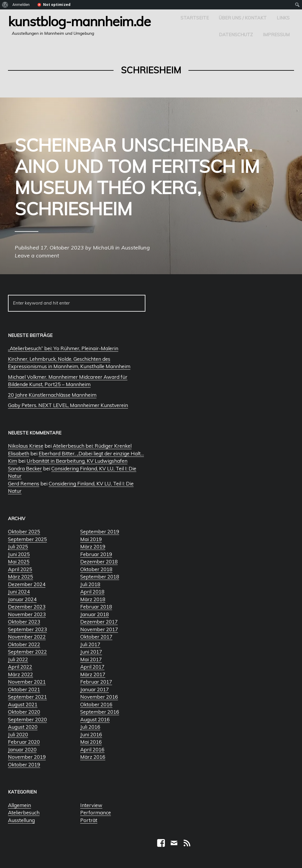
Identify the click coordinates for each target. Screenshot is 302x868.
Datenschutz (236, 35)
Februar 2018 (96, 607)
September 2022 (27, 652)
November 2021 (27, 682)
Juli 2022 (18, 659)
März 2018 (93, 599)
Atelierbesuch (24, 812)
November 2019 (27, 757)
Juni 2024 (19, 592)
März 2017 (93, 674)
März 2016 (93, 757)
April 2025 (20, 569)
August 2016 (95, 719)
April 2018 (92, 592)
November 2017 (99, 629)
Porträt (89, 820)
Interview (91, 805)
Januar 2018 (95, 614)
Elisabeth (19, 453)
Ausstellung (21, 820)
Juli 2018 (90, 584)
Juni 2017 (91, 652)
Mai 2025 (19, 562)
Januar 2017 (95, 689)
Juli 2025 (18, 547)
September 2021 (27, 697)
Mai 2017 (91, 659)
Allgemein (19, 805)
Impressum (276, 35)
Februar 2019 (96, 554)
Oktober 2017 (96, 637)
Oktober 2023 (24, 622)
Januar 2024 (22, 599)
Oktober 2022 (24, 644)
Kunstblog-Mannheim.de (79, 21)
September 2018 (100, 577)
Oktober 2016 (96, 704)
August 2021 (23, 704)
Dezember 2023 (27, 607)
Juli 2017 (90, 644)
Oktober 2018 (96, 569)
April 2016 (92, 749)
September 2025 (27, 539)
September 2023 (27, 629)
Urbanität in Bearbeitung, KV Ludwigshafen (77, 461)
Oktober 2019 (24, 764)
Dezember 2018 (99, 562)
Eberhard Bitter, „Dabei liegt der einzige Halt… (91, 453)
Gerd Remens (24, 483)
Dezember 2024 (27, 584)
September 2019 (100, 531)
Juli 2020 (18, 734)
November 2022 (27, 637)
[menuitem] (5, 5)
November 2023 (27, 614)
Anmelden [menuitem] (21, 5)
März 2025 (20, 577)
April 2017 (92, 667)
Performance (96, 812)
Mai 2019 (91, 539)
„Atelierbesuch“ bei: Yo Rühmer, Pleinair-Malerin (63, 348)
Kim (13, 461)
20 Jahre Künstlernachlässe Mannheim (52, 395)
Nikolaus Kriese (26, 446)
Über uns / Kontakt (243, 18)
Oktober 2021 (24, 689)
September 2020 (27, 719)
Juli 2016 (90, 727)
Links (283, 18)
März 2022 (20, 674)
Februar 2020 (24, 742)
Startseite (195, 18)
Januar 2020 (22, 749)
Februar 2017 (96, 682)
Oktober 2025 (24, 531)
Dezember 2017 (99, 622)
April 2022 (20, 667)
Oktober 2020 (24, 712)
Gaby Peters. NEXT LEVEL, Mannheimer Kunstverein (68, 405)
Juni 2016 (91, 734)
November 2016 (99, 697)
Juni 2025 (19, 554)
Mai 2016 (91, 742)
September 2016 (100, 712)
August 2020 (23, 727)
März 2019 (93, 547)
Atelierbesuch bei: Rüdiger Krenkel (92, 446)
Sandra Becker (25, 468)
